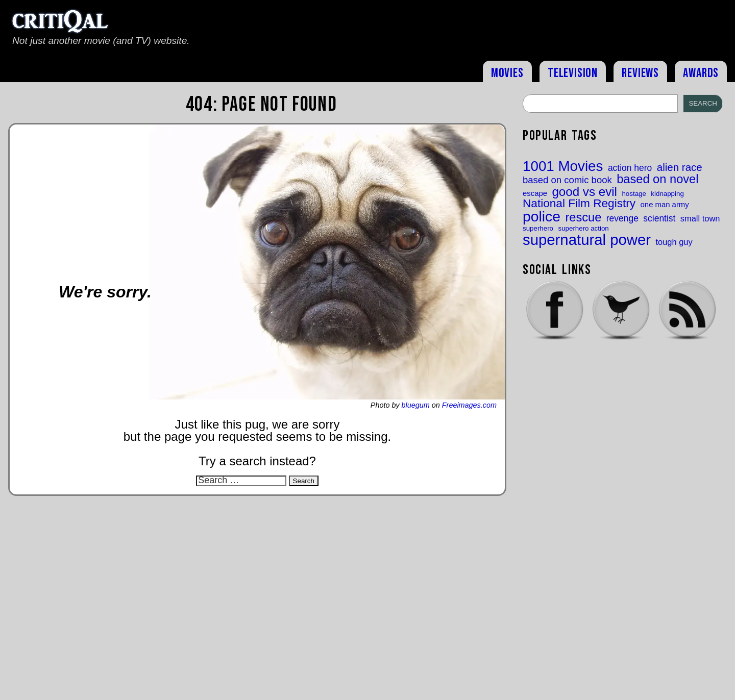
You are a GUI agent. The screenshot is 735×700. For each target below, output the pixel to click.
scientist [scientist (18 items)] (659, 219)
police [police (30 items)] (542, 216)
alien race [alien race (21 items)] (680, 168)
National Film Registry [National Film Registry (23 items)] (579, 204)
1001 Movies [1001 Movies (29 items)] (563, 166)
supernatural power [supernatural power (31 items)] (587, 240)
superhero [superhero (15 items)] (538, 228)
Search (703, 103)
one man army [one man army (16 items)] (665, 205)
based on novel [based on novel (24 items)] (657, 180)
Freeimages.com (469, 405)
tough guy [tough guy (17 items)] (674, 242)
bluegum (416, 405)
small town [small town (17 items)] (700, 218)
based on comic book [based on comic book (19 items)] (567, 180)
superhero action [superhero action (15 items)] (583, 228)
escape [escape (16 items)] (535, 194)
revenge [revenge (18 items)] (622, 219)
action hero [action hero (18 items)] (630, 168)
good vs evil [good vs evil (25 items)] (584, 192)
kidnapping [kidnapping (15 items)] (667, 194)
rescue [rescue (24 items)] (583, 218)
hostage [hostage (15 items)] (634, 194)
